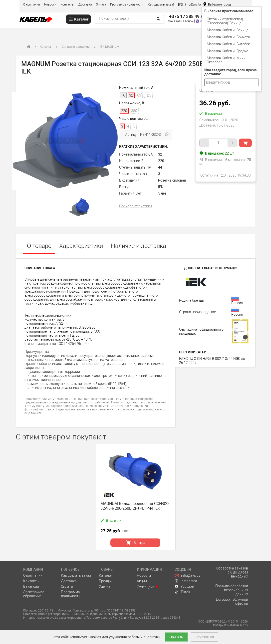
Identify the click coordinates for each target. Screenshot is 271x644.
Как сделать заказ (76, 575)
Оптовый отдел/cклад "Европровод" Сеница (225, 21)
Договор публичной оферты (232, 601)
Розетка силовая (172, 180)
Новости (50, 5)
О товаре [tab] (39, 246)
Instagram (186, 581)
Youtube (184, 586)
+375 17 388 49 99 (187, 16)
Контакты (67, 5)
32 (160, 154)
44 (160, 167)
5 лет (162, 193)
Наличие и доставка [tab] (138, 246)
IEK (161, 187)
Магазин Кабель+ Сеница (228, 30)
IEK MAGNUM (110, 47)
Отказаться (205, 637)
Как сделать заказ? (161, 5)
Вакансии (31, 586)
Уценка (105, 586)
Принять (176, 637)
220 (161, 161)
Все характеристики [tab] (135, 206)
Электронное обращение (34, 594)
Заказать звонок (181, 21)
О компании (32, 5)
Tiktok (182, 592)
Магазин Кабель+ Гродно (228, 51)
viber (201, 21)
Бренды (105, 581)
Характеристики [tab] (81, 246)
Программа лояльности (127, 5)
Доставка (85, 5)
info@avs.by (187, 575)
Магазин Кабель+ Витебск (228, 44)
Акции (142, 581)
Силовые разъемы (76, 47)
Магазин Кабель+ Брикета (228, 37)
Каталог (46, 47)
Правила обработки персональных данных (232, 590)
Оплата (101, 5)
